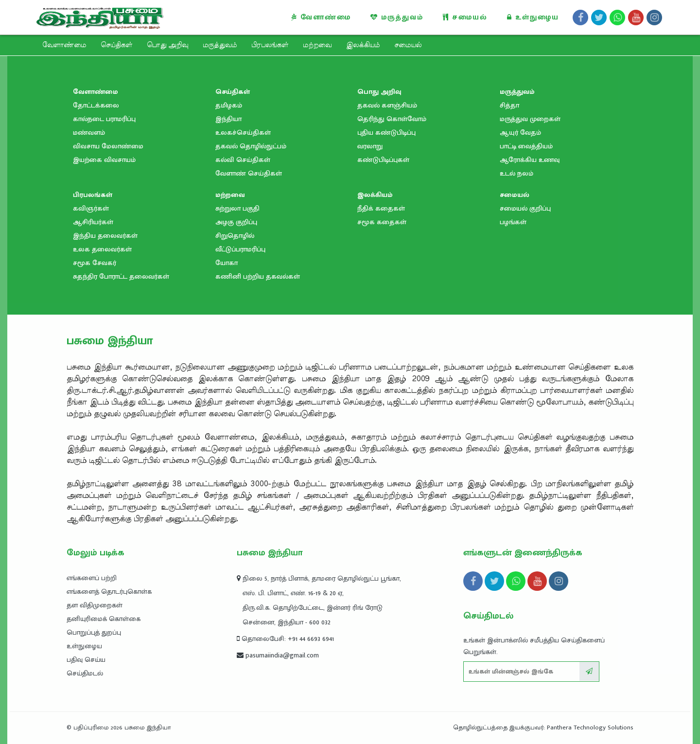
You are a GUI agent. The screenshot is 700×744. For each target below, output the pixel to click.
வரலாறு (370, 146)
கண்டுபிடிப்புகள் (383, 160)
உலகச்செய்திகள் (243, 133)
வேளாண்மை (321, 17)
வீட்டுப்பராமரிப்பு (240, 249)
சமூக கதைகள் (382, 222)
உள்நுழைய (533, 17)
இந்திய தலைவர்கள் (105, 236)
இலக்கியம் (363, 45)
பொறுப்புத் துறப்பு (94, 632)
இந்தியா (228, 119)
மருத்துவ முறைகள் (530, 119)
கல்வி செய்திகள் (243, 160)
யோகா (227, 263)
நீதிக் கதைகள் (381, 208)
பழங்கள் (513, 222)
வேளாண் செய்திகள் (249, 173)
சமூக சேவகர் (95, 263)
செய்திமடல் (85, 673)
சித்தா (509, 105)
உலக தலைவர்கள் (102, 249)
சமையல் (465, 17)
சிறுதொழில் (235, 236)
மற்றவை (317, 45)
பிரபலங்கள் (270, 45)
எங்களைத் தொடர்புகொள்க (109, 592)
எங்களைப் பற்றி (92, 578)
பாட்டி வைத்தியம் (526, 146)
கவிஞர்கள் (91, 208)
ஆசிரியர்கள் (93, 222)
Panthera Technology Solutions (590, 727)
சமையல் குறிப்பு (525, 208)
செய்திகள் (116, 45)
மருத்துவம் (397, 17)
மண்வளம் (89, 133)
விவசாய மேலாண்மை (108, 146)
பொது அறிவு (167, 45)
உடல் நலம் (516, 173)
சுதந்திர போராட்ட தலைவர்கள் (121, 276)
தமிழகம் (229, 105)
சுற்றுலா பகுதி (237, 208)
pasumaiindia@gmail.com (278, 655)
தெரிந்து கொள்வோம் (392, 119)
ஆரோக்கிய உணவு (530, 160)
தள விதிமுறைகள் (95, 605)
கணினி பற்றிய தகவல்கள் (258, 276)
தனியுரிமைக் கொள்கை (104, 619)
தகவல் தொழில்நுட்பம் (251, 146)
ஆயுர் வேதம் (520, 133)
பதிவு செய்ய (86, 660)
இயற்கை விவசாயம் (104, 160)
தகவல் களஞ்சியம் (387, 105)
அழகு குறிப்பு (236, 222)
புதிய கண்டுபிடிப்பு (386, 133)
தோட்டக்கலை (96, 105)
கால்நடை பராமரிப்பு (104, 119)
